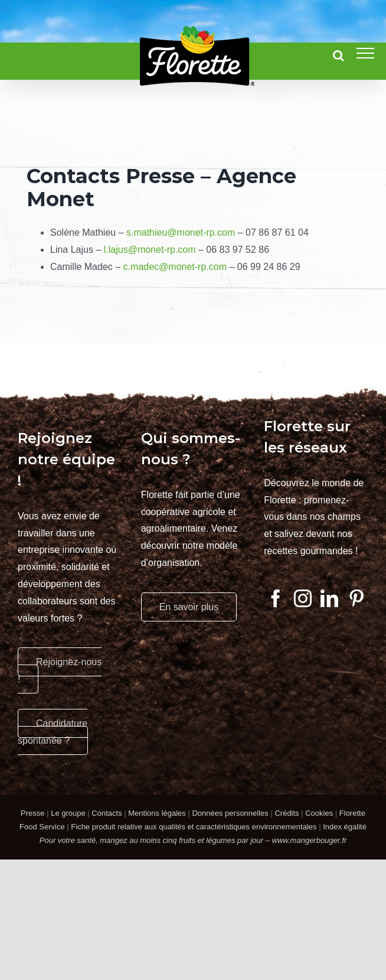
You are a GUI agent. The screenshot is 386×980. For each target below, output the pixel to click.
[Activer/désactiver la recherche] (338, 56)
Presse (32, 813)
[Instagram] (303, 598)
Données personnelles (230, 813)
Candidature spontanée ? (53, 732)
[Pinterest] (356, 598)
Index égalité (345, 827)
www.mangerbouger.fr (310, 840)
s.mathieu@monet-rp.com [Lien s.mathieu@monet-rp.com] (181, 232)
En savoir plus (189, 607)
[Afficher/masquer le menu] (365, 53)
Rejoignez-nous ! (60, 670)
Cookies (319, 813)
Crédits (287, 813)
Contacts (107, 813)
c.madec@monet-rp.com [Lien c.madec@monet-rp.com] (175, 267)
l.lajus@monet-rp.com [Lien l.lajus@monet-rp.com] (150, 250)
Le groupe (68, 813)
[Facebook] (276, 598)
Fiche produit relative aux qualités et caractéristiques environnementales (194, 827)
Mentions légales (157, 813)
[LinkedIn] (329, 598)
